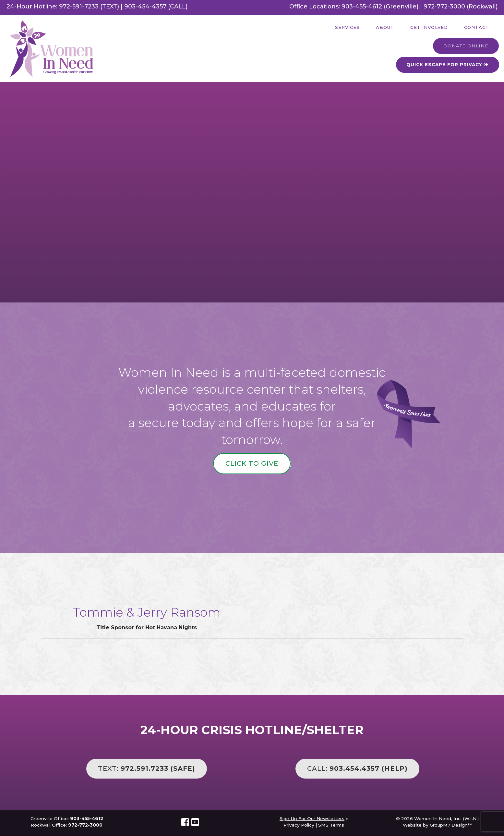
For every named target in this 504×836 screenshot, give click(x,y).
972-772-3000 (444, 6)
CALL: (357, 768)
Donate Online (466, 46)
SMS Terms (331, 825)
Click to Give (252, 463)
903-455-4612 (362, 6)
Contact (477, 27)
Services (347, 27)
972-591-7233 (79, 6)
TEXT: (147, 768)
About (385, 27)
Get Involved (429, 27)
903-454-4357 (145, 6)
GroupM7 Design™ (451, 825)
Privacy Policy (299, 825)
